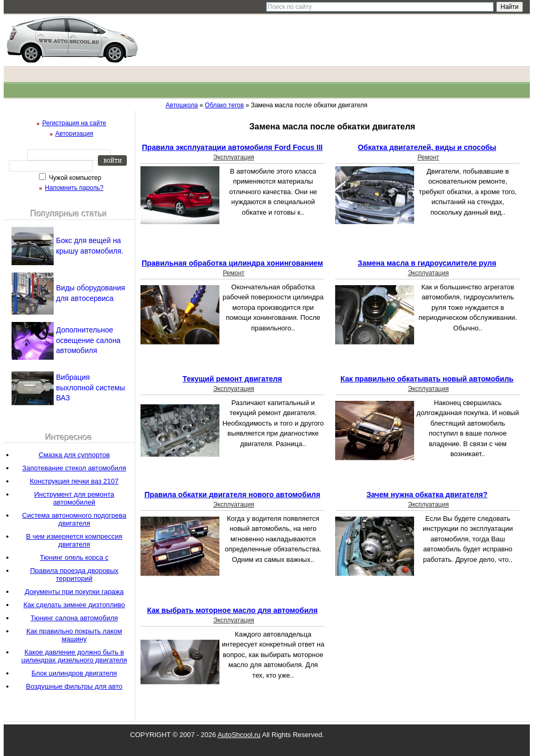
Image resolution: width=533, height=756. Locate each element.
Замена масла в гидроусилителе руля (427, 263)
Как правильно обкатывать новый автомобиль (427, 379)
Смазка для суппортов (74, 455)
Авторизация (74, 134)
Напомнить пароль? (74, 188)
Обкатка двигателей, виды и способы (427, 147)
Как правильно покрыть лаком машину (74, 635)
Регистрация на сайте (74, 123)
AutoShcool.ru (239, 735)
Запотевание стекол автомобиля (74, 468)
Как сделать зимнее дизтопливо (74, 605)
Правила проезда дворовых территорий (74, 574)
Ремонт (428, 157)
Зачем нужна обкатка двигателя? (427, 495)
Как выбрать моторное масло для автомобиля (232, 610)
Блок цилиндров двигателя (74, 673)
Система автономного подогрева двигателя (74, 519)
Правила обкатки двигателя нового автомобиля (232, 495)
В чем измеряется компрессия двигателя (74, 540)
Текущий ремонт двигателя (232, 379)
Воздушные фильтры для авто (74, 686)
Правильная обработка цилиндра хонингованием (232, 263)
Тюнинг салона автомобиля (74, 618)
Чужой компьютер (74, 178)
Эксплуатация (234, 157)
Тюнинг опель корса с (74, 557)
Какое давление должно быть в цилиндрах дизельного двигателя (74, 656)
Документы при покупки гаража (74, 592)
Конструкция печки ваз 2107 (74, 481)
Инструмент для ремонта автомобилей (74, 498)
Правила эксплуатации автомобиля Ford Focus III (232, 147)
